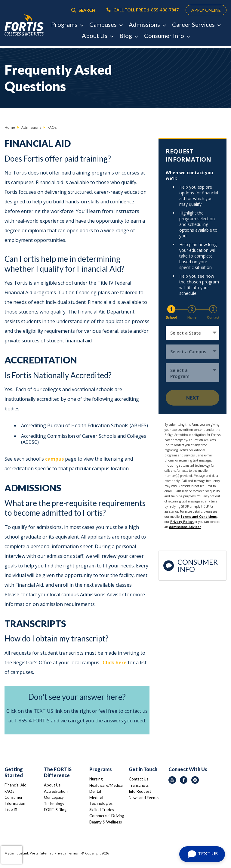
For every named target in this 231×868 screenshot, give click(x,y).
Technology (54, 804)
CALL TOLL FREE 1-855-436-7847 (137, 11)
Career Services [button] (196, 26)
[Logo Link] (24, 26)
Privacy (60, 853)
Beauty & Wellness (106, 822)
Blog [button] (129, 37)
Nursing (96, 779)
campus (54, 459)
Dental (95, 791)
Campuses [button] (106, 26)
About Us (52, 785)
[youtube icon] (172, 780)
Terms (72, 853)
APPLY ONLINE (203, 11)
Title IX (11, 809)
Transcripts (139, 785)
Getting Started (14, 772)
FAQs (9, 791)
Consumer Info (191, 565)
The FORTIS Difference (58, 772)
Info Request (140, 791)
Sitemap (47, 853)
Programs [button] (67, 26)
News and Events (144, 798)
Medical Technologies (101, 801)
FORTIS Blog (55, 810)
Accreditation (56, 791)
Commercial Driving (107, 816)
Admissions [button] (147, 26)
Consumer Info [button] (167, 37)
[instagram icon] (195, 780)
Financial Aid (15, 785)
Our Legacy (54, 797)
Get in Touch (143, 769)
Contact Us (139, 779)
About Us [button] (97, 37)
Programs (101, 769)
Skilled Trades (102, 810)
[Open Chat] (202, 854)
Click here (115, 663)
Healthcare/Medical (106, 785)
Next (193, 398)
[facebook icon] (184, 780)
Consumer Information (15, 800)
